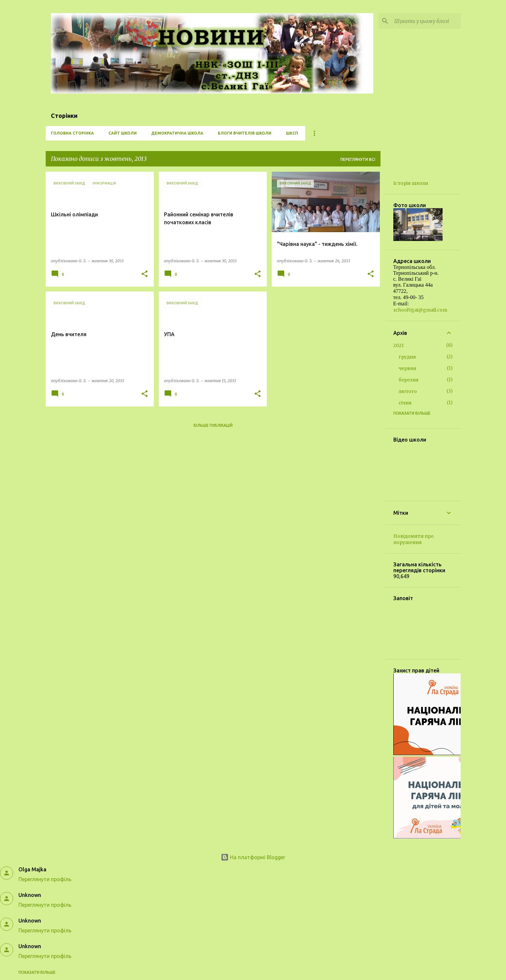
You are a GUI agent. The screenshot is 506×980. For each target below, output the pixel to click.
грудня (407, 357)
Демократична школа (177, 133)
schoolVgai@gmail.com (420, 310)
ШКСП (292, 133)
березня (409, 380)
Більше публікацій (213, 425)
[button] (145, 274)
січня (405, 403)
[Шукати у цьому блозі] (426, 21)
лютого (408, 391)
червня (407, 368)
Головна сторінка (72, 133)
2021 (399, 345)
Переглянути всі (358, 159)
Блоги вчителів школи (245, 133)
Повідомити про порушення (414, 539)
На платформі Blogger (253, 857)
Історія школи (411, 183)
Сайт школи (123, 133)
